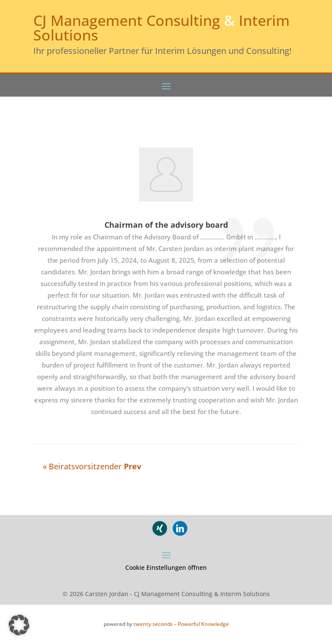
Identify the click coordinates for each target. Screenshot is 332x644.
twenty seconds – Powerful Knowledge (181, 624)
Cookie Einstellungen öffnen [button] (166, 567)
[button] (19, 625)
